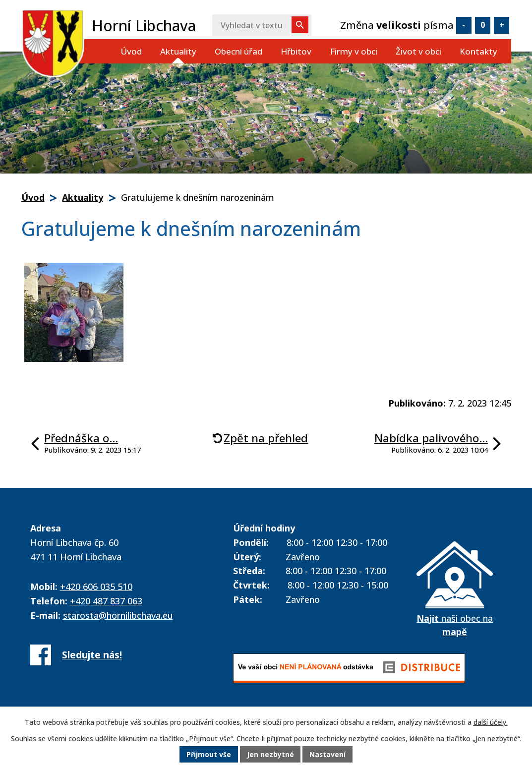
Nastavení (328, 755)
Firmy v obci (354, 51)
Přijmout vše (208, 755)
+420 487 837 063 (106, 601)
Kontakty (478, 51)
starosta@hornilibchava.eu (118, 615)
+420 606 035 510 (96, 587)
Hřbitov (296, 51)
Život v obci (418, 51)
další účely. (491, 723)
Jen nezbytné (270, 755)
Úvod (131, 51)
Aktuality (178, 51)
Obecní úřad (238, 51)
